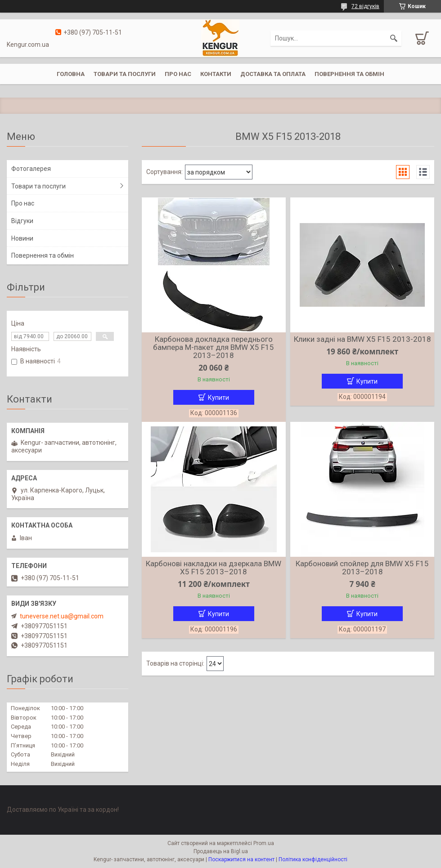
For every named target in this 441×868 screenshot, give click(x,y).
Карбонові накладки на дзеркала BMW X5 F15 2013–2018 (214, 568)
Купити (218, 398)
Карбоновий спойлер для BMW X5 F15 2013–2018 (362, 568)
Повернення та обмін (349, 74)
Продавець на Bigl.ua (221, 851)
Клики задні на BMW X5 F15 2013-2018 (362, 339)
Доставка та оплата (273, 74)
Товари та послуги (125, 74)
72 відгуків (365, 6)
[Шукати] (394, 38)
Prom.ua (264, 843)
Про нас (178, 74)
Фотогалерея (31, 169)
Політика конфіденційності (313, 859)
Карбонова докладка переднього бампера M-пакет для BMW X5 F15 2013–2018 (214, 347)
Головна (71, 74)
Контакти (216, 74)
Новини (22, 238)
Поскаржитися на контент (241, 859)
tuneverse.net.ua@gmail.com (62, 616)
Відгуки (22, 221)
